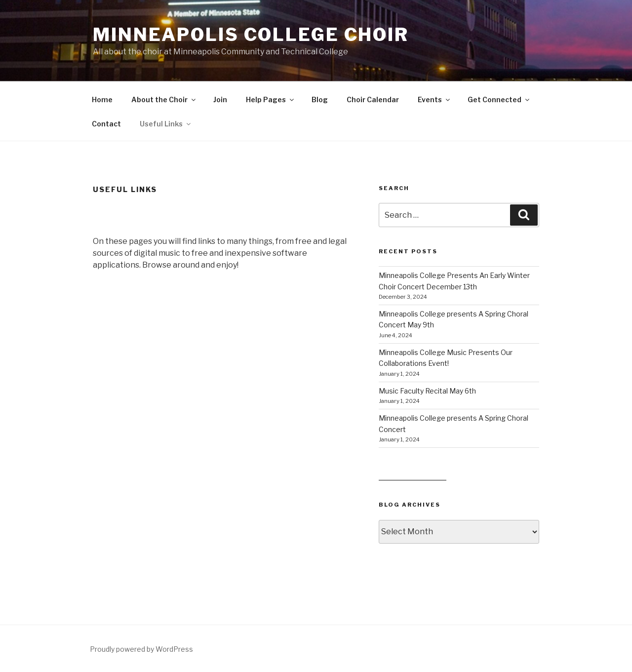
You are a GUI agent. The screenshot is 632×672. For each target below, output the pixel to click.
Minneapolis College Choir (251, 35)
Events (434, 99)
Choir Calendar (373, 99)
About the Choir (164, 99)
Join (220, 99)
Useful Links (166, 124)
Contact (106, 124)
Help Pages (271, 99)
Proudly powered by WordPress (141, 649)
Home (102, 99)
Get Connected (499, 99)
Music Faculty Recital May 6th (427, 391)
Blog (320, 99)
